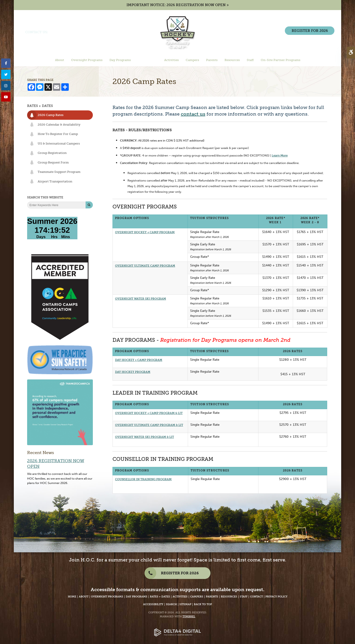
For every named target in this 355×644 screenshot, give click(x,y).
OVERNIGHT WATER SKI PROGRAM (141, 299)
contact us (193, 114)
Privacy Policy (276, 597)
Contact (256, 597)
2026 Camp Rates (51, 115)
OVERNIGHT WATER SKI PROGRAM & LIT (145, 437)
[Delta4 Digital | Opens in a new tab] (177, 629)
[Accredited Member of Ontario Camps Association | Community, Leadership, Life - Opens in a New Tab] (60, 297)
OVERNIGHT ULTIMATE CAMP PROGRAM (145, 266)
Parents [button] (212, 60)
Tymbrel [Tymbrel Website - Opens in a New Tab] (189, 617)
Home (72, 597)
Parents (212, 597)
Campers (197, 597)
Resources (229, 597)
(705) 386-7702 (61, 32)
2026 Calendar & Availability (59, 125)
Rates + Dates (160, 597)
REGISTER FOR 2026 (308, 38)
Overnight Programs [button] (87, 60)
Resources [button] (232, 60)
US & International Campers (59, 144)
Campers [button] (192, 60)
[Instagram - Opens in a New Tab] (6, 86)
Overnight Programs (107, 597)
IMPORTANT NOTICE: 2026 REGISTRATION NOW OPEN (176, 5)
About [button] (60, 60)
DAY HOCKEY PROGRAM (133, 372)
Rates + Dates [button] (147, 60)
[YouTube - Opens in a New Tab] (6, 97)
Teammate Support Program (59, 172)
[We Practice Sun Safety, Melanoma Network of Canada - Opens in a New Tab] (60, 360)
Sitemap (185, 604)
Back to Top (203, 604)
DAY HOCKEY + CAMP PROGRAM (139, 360)
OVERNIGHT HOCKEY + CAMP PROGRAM (145, 232)
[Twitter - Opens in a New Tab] (6, 75)
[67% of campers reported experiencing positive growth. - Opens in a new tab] (60, 412)
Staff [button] (250, 60)
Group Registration (52, 153)
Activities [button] (171, 60)
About (84, 597)
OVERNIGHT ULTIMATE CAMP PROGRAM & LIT (149, 425)
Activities (180, 597)
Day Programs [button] (120, 60)
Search (171, 604)
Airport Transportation (55, 181)
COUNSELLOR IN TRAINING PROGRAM (143, 479)
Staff (244, 597)
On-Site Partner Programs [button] (281, 60)
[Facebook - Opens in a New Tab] (6, 63)
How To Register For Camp (58, 134)
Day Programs (137, 597)
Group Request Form (53, 162)
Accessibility (153, 604)
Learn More (280, 155)
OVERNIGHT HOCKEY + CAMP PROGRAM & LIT (149, 413)
